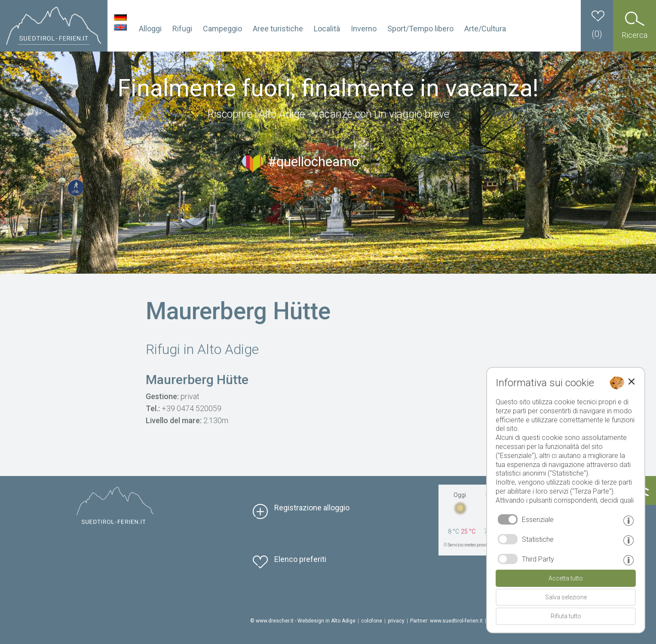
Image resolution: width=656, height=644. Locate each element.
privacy (396, 621)
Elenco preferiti (300, 559)
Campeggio (222, 29)
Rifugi (182, 29)
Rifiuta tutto (566, 616)
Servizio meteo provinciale (473, 545)
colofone (372, 621)
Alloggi (150, 29)
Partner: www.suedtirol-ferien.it (446, 621)
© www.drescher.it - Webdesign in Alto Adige (303, 621)
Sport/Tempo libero (420, 29)
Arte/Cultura (485, 29)
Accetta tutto (566, 578)
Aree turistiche (278, 29)
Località (327, 29)
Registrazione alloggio (312, 508)
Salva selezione (566, 597)
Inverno (364, 29)
